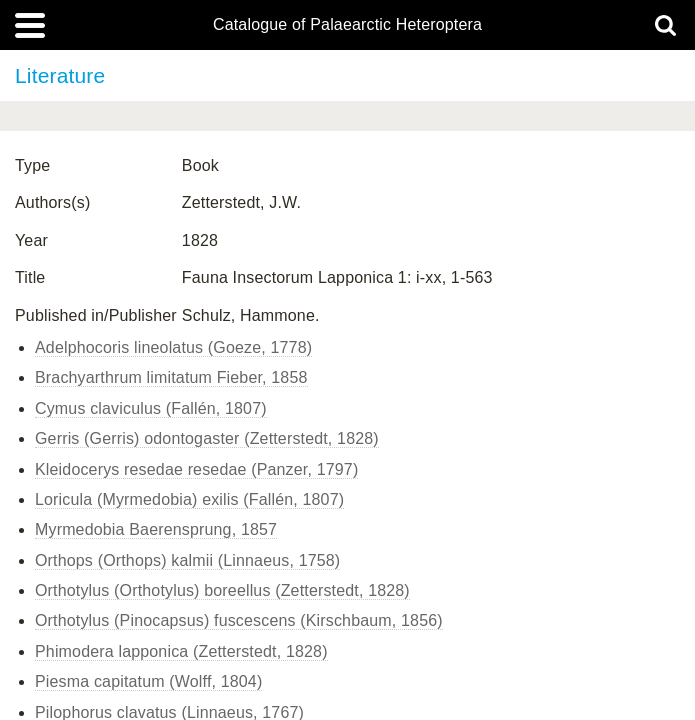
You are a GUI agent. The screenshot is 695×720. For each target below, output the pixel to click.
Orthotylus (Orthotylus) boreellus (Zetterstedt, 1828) (222, 590)
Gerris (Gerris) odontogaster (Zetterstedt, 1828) (207, 438)
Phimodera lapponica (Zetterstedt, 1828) (181, 651)
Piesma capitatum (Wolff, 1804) (148, 681)
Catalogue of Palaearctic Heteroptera (347, 25)
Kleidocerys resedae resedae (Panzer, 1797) (196, 469)
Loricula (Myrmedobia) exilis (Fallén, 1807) (189, 499)
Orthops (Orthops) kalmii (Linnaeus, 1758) (187, 560)
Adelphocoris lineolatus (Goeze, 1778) (173, 347)
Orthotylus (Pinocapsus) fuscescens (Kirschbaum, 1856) (239, 620)
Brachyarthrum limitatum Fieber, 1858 (171, 377)
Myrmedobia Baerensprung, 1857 (156, 529)
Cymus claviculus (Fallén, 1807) (151, 408)
